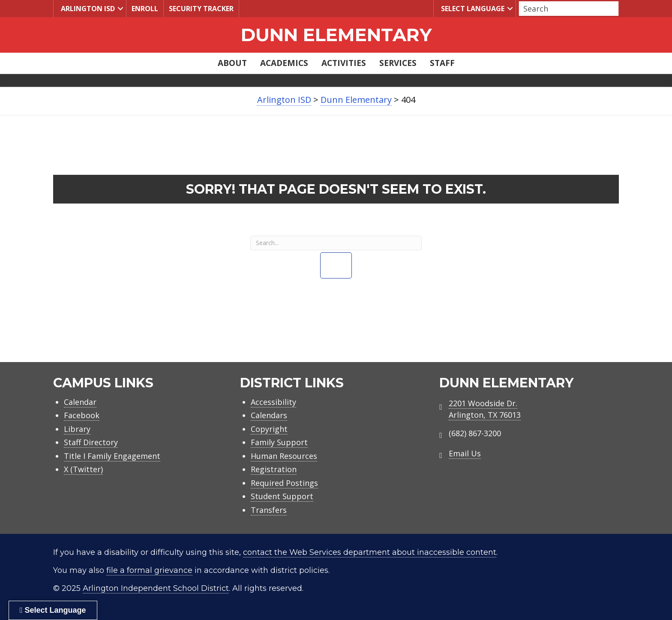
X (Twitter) (83, 469)
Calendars (269, 415)
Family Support (279, 442)
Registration (274, 469)
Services (398, 63)
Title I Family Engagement (112, 456)
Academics (284, 63)
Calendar (80, 402)
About (232, 63)
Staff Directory (91, 442)
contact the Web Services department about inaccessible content (370, 552)
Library (77, 429)
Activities (344, 63)
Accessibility (273, 402)
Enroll (145, 9)
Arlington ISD (87, 8)
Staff (442, 63)
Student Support (282, 496)
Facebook (82, 415)
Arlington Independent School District (156, 588)
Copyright (269, 429)
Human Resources (284, 456)
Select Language (472, 8)
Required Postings (284, 483)
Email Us (465, 453)
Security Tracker (201, 9)
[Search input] (567, 9)
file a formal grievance (149, 570)
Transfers (269, 510)
